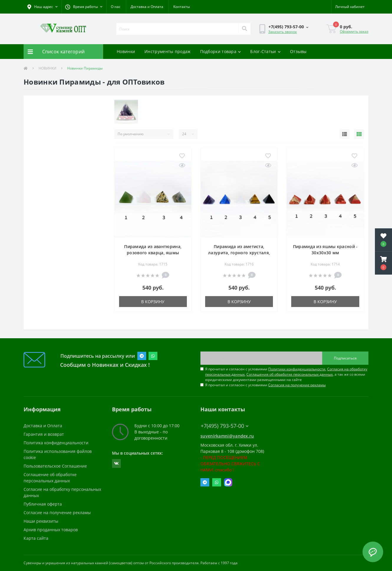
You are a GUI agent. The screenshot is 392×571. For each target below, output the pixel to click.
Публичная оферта (43, 504)
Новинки (126, 51)
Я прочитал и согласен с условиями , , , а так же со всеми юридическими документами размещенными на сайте (286, 374)
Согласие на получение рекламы (57, 513)
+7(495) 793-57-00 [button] (225, 426)
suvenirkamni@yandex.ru (227, 436)
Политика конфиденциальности (56, 443)
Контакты (182, 7)
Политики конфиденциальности (297, 369)
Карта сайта (36, 538)
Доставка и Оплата (147, 7)
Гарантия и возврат (44, 434)
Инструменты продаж (167, 51)
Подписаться (345, 358)
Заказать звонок (283, 32)
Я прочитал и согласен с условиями (265, 385)
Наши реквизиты (41, 521)
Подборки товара (221, 51)
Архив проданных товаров (51, 530)
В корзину (153, 302)
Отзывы (298, 51)
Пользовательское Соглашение (55, 466)
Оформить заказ (354, 31)
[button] (84, 7)
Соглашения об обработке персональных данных (290, 374)
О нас (116, 7)
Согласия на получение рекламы (297, 385)
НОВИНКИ (47, 68)
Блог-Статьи (265, 51)
